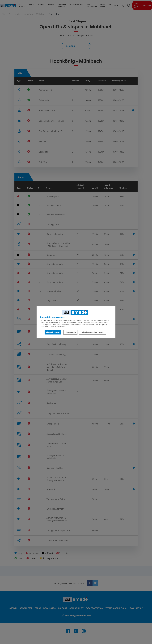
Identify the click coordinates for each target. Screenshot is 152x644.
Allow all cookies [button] (53, 332)
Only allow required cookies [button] (93, 332)
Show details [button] (70, 332)
